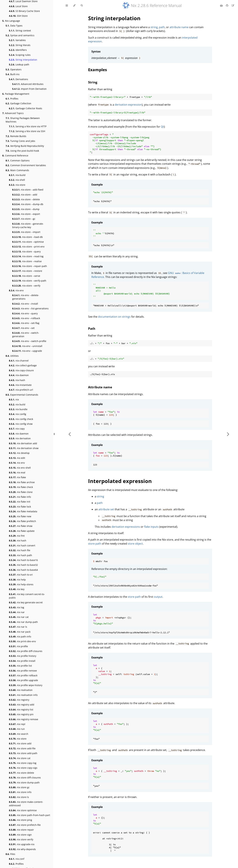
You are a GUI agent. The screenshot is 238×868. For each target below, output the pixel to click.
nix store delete (21, 773)
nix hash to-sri (21, 575)
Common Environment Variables (26, 165)
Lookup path (19, 64)
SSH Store (18, 16)
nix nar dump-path (23, 622)
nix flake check (21, 487)
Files (10, 854)
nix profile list (20, 666)
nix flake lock (20, 507)
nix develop (19, 453)
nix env (17, 463)
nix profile (18, 646)
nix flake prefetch (22, 521)
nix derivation (20, 438)
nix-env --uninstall (27, 346)
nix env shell (20, 468)
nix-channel (19, 361)
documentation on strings (114, 317)
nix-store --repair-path (30, 266)
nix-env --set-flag (26, 323)
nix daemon (19, 434)
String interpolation (23, 60)
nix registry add (22, 705)
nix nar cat (19, 617)
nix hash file (20, 550)
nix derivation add (23, 443)
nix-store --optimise (28, 242)
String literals (20, 45)
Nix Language (11, 21)
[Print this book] (222, 5)
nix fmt (17, 536)
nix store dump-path (24, 783)
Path (92, 328)
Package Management (16, 94)
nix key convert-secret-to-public (27, 596)
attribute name (179, 27)
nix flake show (21, 526)
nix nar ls (18, 627)
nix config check (21, 419)
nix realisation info (23, 695)
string (154, 27)
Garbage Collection (18, 103)
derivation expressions (126, 527)
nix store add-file (22, 748)
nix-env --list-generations (30, 308)
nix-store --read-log (28, 256)
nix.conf (17, 859)
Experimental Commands (22, 395)
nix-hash (17, 380)
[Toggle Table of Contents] (67, 5)
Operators (14, 69)
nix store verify (21, 839)
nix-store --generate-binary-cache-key (28, 225)
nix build (17, 404)
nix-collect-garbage (23, 365)
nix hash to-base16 (23, 560)
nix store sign (20, 835)
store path (95, 544)
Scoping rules (20, 55)
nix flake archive (22, 482)
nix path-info (20, 637)
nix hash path (20, 555)
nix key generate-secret (26, 602)
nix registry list (21, 710)
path (162, 27)
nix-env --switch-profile (29, 341)
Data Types (14, 26)
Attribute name (100, 387)
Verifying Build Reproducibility (25, 146)
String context (20, 31)
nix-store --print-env (28, 247)
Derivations (19, 79)
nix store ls (19, 797)
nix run (17, 729)
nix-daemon (19, 375)
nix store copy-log (23, 763)
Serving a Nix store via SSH (27, 131)
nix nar (17, 612)
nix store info (20, 792)
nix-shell (17, 180)
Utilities (12, 356)
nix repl (17, 724)
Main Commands (17, 170)
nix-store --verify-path (29, 281)
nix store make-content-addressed (26, 804)
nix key (17, 589)
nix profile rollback (23, 675)
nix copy (17, 429)
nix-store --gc (24, 219)
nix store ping (20, 820)
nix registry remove (24, 719)
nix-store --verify (26, 286)
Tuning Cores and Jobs (20, 141)
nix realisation (21, 690)
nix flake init (20, 502)
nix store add (20, 743)
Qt (162, 127)
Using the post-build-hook (22, 151)
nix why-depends (22, 849)
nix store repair (21, 830)
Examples (98, 70)
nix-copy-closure (21, 370)
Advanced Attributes (28, 84)
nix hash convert (22, 545)
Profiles (12, 99)
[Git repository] (227, 5)
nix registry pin (21, 714)
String (93, 82)
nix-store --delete (26, 199)
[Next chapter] (228, 434)
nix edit (17, 458)
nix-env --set (23, 328)
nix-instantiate (20, 385)
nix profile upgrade (23, 680)
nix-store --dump (26, 209)
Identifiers (18, 50)
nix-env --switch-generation (26, 335)
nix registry (19, 700)
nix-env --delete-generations (26, 297)
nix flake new (20, 516)
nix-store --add (25, 195)
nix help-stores (21, 584)
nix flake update (22, 531)
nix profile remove (23, 671)
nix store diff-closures (25, 778)
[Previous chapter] (70, 434)
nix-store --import (26, 232)
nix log (17, 607)
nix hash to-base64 (23, 570)
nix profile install (22, 661)
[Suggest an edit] (233, 5)
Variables (17, 40)
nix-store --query (26, 252)
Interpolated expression (120, 481)
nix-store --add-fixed (28, 190)
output (158, 597)
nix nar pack (20, 632)
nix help (17, 580)
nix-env (16, 290)
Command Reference (15, 156)
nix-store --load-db (28, 237)
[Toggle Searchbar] (82, 5)
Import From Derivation (29, 89)
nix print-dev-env (22, 641)
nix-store (17, 185)
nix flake (17, 477)
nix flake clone (21, 492)
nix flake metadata (23, 511)
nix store (18, 739)
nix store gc (19, 787)
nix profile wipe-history (26, 685)
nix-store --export (26, 214)
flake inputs (151, 527)
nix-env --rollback (26, 318)
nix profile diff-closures (26, 651)
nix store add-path (23, 753)
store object (135, 544)
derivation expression (128, 105)
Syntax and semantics (20, 35)
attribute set (106, 509)
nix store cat (20, 758)
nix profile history (23, 656)
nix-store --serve (26, 276)
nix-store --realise (27, 261)
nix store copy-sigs (23, 768)
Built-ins (13, 74)
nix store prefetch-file (25, 825)
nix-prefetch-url (21, 390)
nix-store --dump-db (28, 204)
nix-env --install (25, 304)
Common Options (18, 160)
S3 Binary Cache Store (24, 11)
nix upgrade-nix (22, 844)
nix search (19, 734)
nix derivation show (24, 448)
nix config (18, 414)
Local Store (18, 6)
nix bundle (18, 409)
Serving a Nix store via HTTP (28, 126)
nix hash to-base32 (23, 565)
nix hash (18, 541)
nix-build (17, 175)
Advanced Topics (13, 113)
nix (14, 399)
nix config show (21, 424)
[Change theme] (74, 5)
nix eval (17, 472)
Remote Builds (16, 136)
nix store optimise (23, 810)
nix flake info (20, 497)
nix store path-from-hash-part (30, 815)
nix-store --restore (27, 271)
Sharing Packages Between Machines (23, 120)
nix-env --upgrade (27, 351)
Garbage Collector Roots (26, 108)
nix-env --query (25, 313)
